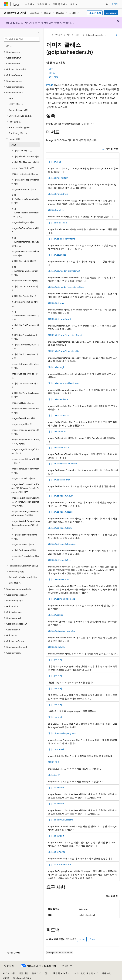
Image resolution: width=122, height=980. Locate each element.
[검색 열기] (107, 4)
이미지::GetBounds (57, 255)
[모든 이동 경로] (49, 35)
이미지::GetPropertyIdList (60, 512)
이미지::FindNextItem (58, 194)
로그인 (115, 4)
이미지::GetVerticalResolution (62, 631)
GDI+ (78, 35)
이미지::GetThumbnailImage (61, 599)
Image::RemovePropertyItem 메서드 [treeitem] (25, 471)
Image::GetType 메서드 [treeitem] (23, 403)
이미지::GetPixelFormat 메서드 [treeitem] (25, 327)
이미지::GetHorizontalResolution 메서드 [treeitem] (25, 271)
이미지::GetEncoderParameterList (64, 271)
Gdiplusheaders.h (94, 35)
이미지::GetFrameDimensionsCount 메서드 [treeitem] (25, 242)
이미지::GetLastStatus (58, 415)
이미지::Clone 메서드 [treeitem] (22, 151)
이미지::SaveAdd (56, 787)
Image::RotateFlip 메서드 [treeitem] (23, 478)
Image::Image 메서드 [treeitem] (22, 424)
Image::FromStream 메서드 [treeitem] (25, 174)
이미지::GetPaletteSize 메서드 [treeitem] (25, 304)
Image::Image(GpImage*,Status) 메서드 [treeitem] (25, 451)
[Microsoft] (6, 4)
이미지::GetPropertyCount (60, 496)
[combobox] (22, 39)
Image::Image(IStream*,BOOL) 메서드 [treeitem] (25, 461)
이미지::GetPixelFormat (59, 480)
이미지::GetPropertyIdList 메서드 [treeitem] (25, 347)
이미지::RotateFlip (56, 749)
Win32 (59, 35)
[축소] (39, 33)
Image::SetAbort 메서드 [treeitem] (23, 544)
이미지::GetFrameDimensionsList (64, 351)
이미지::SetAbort (56, 836)
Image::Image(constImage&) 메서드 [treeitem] (25, 432)
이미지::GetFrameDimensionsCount (65, 335)
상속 (51, 68)
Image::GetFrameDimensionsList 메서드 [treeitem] (25, 253)
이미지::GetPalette (57, 431)
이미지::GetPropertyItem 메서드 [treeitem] (25, 356)
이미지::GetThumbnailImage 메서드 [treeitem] (25, 395)
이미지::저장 (54, 762)
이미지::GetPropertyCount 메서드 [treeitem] (24, 337)
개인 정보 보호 (60, 973)
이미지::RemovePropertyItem (62, 733)
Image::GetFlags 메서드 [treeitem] (23, 222)
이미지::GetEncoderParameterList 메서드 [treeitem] (25, 199)
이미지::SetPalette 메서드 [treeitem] (24, 550)
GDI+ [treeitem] (9, 46)
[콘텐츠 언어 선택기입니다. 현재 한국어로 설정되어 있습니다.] (9, 966)
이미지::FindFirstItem (58, 178)
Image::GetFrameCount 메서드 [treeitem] (25, 230)
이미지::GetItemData (58, 399)
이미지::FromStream (58, 223)
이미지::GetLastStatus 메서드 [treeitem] (25, 288)
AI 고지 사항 (9, 973)
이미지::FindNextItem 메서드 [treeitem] (25, 162)
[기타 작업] (117, 35)
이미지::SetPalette (56, 852)
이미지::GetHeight (56, 367)
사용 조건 (107, 973)
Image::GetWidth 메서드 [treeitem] (23, 418)
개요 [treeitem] (11, 98)
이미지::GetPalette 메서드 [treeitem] (24, 296)
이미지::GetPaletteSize (58, 447)
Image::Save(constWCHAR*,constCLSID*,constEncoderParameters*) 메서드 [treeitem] (26, 488)
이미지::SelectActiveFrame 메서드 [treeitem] (24, 537)
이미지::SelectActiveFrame (60, 820)
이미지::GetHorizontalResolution (63, 383)
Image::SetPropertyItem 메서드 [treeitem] (25, 558)
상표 (5, 978)
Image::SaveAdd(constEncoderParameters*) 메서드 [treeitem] (25, 513)
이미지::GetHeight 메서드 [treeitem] (24, 261)
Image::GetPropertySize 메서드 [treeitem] (25, 376)
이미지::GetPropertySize (59, 560)
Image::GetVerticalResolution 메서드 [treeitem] (25, 410)
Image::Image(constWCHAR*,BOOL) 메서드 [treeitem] (26, 441)
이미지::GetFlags (56, 303)
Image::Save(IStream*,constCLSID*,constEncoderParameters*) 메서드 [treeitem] (25, 502)
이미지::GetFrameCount (59, 319)
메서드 (52, 73)
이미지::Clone (54, 162)
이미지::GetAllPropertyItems (61, 239)
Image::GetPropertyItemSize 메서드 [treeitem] (25, 366)
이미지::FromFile (56, 210)
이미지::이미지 (55, 660)
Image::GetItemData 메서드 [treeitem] (25, 280)
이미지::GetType (55, 615)
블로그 (35, 973)
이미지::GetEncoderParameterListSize (66, 287)
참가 (47, 973)
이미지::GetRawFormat (59, 579)
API (69, 35)
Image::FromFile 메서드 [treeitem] (23, 168)
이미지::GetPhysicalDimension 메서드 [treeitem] (25, 315)
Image (50, 85)
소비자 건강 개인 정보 (85, 973)
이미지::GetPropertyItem (60, 528)
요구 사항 (54, 77)
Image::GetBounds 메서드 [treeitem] (24, 189)
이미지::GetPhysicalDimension (62, 464)
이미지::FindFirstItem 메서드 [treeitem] (25, 156)
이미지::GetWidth (56, 647)
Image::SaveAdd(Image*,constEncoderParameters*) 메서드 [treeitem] (26, 525)
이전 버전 (23, 973)
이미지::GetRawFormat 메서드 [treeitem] (25, 385)
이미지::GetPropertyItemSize (62, 544)
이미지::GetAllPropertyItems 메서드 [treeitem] (25, 182)
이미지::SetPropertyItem (59, 864)
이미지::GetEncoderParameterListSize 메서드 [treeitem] (25, 213)
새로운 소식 (95, 13)
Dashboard (111, 13)
